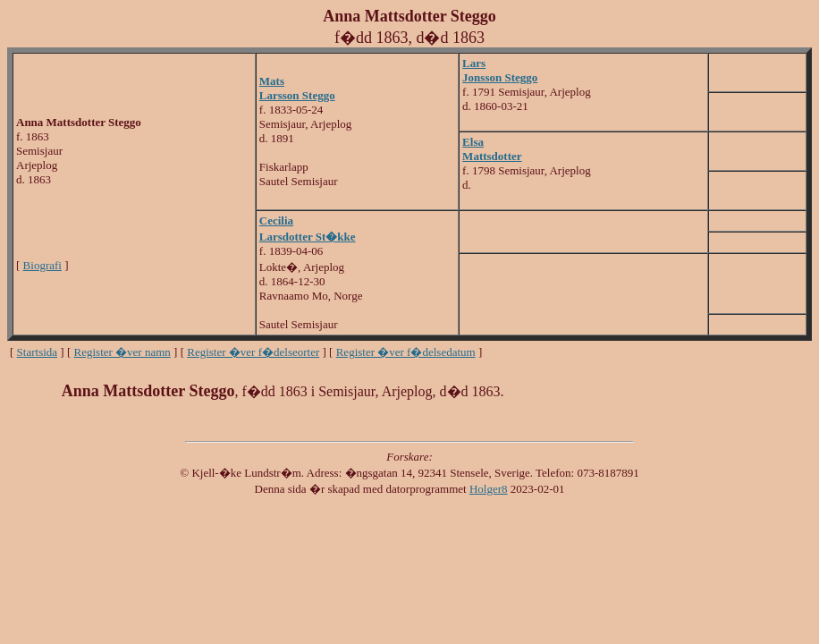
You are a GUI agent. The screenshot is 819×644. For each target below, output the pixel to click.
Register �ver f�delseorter (253, 352)
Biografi (42, 265)
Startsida (38, 352)
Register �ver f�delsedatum (406, 352)
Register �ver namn (122, 352)
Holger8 (489, 489)
